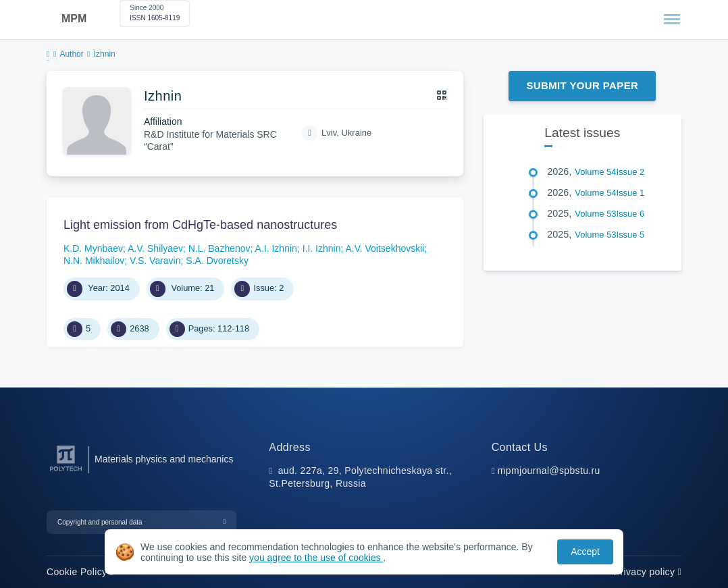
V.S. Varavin (155, 261)
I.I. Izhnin (322, 248)
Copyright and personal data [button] (100, 522)
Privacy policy (648, 572)
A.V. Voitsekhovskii (385, 248)
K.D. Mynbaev (93, 248)
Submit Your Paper (582, 85)
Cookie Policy (80, 572)
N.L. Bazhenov (219, 248)
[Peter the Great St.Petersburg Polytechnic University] (66, 472)
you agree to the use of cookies (316, 558)
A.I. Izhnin (276, 248)
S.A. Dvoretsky (217, 261)
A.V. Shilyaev (155, 248)
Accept (585, 552)
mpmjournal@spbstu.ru (549, 471)
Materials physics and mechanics (164, 459)
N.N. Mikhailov (94, 261)
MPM (74, 19)
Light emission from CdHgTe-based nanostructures (200, 225)
